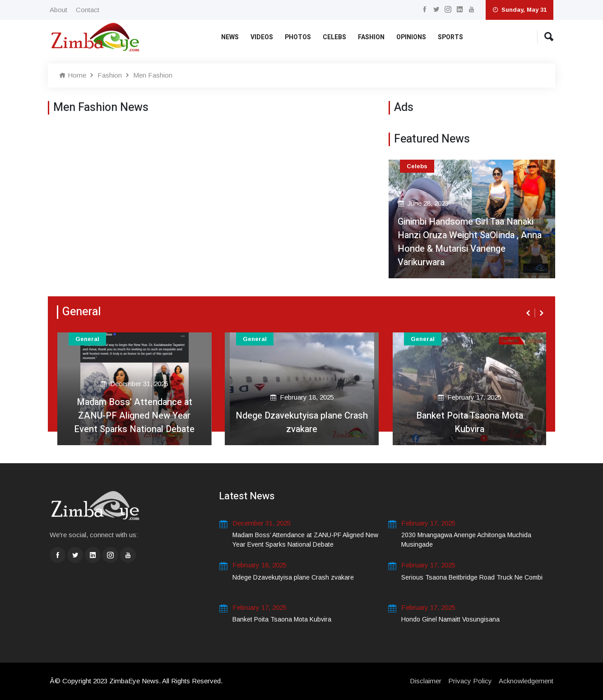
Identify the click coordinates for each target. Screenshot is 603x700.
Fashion (371, 37)
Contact (88, 10)
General (87, 339)
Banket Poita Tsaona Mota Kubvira (470, 422)
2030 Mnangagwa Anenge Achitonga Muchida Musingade (466, 540)
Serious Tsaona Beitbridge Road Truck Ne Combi (472, 577)
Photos (298, 37)
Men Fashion (153, 75)
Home (73, 75)
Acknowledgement (526, 681)
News (230, 37)
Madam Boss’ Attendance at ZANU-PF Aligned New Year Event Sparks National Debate (134, 416)
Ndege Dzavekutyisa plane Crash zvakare (302, 422)
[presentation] (529, 313)
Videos (262, 37)
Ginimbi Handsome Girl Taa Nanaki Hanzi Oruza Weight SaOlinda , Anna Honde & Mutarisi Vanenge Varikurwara (470, 242)
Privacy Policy (470, 681)
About (58, 10)
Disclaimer (426, 681)
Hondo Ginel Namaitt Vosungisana (450, 619)
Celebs (334, 37)
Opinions (411, 37)
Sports (450, 37)
